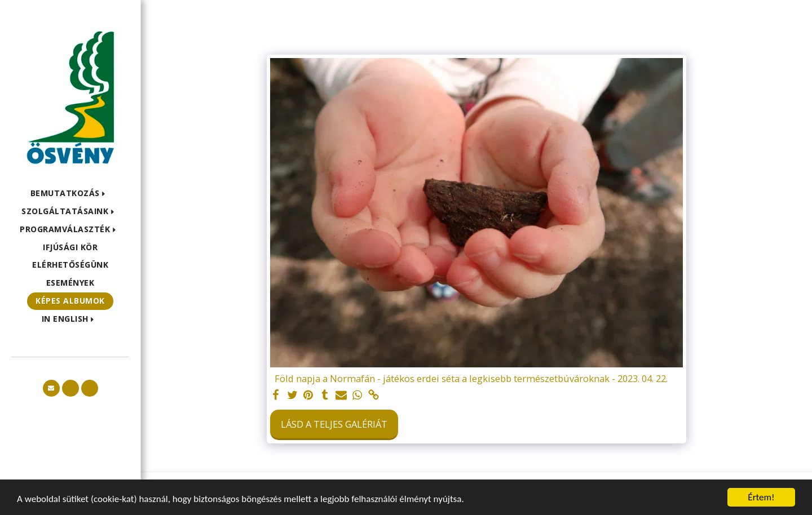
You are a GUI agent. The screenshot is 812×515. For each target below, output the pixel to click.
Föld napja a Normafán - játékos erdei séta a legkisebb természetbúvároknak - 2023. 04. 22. (471, 379)
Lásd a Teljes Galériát (334, 424)
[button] (70, 194)
